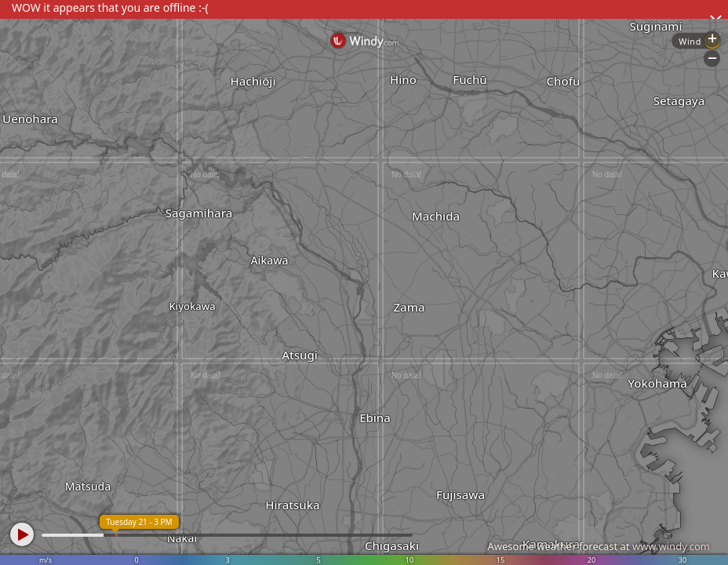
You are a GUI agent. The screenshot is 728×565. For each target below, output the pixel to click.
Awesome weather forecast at (599, 546)
